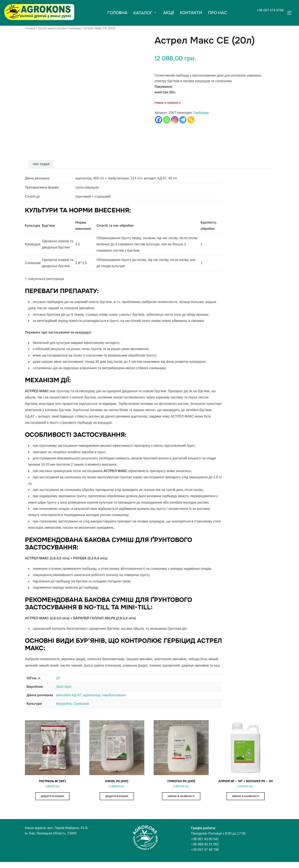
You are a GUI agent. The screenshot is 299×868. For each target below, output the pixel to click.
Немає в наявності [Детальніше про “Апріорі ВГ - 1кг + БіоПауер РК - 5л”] (246, 802)
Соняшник (81, 703)
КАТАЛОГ (145, 13)
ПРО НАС (218, 13)
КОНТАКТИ (191, 13)
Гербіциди (82, 28)
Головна (31, 28)
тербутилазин (114, 695)
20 (58, 678)
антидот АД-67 (69, 695)
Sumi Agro (64, 686)
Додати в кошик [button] (52, 798)
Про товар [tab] (41, 164)
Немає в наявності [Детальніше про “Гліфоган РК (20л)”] (181, 798)
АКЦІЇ (169, 13)
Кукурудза (64, 703)
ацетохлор (92, 695)
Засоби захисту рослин (55, 28)
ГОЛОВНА (117, 13)
